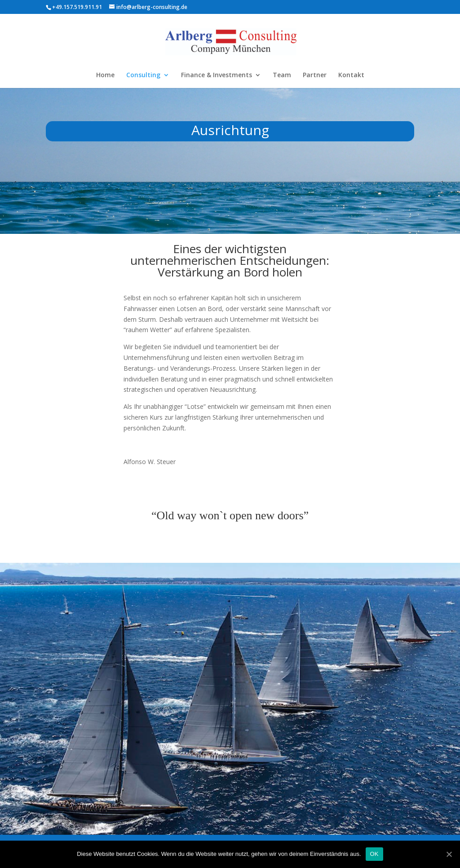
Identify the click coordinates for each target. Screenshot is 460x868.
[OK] (449, 854)
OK (374, 854)
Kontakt (351, 75)
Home (105, 75)
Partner (315, 75)
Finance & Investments (217, 75)
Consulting (143, 75)
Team (282, 75)
